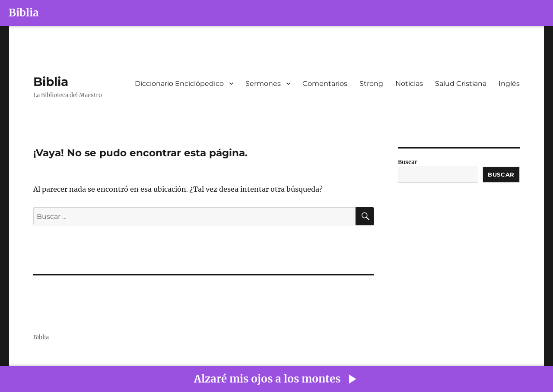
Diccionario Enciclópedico (179, 84)
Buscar (407, 162)
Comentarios (325, 84)
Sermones (263, 84)
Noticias (409, 84)
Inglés (509, 84)
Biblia (24, 13)
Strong (371, 84)
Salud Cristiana (461, 84)
